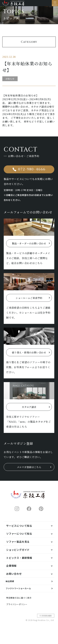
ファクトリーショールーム (22, 598)
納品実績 (11, 589)
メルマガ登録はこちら (29, 474)
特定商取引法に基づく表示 (22, 609)
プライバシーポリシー (19, 616)
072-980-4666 (32, 173)
